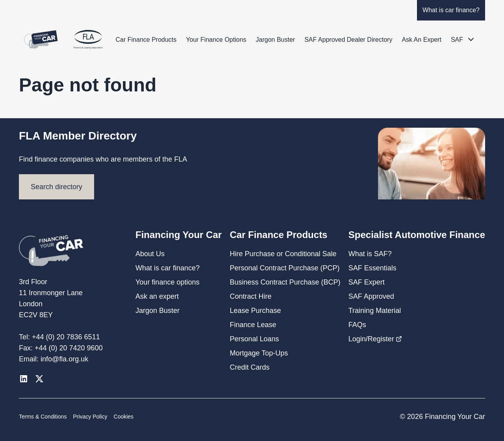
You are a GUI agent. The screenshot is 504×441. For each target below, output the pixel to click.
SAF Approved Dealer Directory (348, 40)
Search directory (57, 187)
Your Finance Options (216, 40)
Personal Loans (254, 339)
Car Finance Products (146, 40)
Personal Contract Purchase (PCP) (284, 268)
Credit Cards (249, 367)
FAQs (357, 325)
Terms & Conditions (43, 417)
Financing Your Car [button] (179, 235)
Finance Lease (253, 325)
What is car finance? (451, 10)
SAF (457, 40)
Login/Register (375, 339)
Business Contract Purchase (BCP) (285, 282)
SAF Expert (367, 282)
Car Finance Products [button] (278, 235)
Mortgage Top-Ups (259, 353)
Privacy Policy (90, 417)
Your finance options (167, 282)
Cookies (124, 417)
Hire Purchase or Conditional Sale (283, 254)
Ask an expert (157, 296)
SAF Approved (371, 296)
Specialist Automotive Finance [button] (417, 235)
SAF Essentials (372, 268)
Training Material (375, 311)
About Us (150, 254)
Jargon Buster (276, 40)
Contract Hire (250, 296)
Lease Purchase (255, 311)
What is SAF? (370, 254)
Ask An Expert (422, 40)
